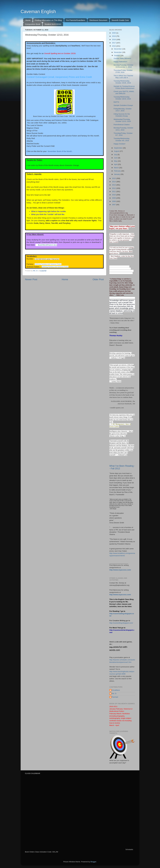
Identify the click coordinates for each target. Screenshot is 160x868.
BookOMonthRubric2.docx (47, 245)
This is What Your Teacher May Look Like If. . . (123, 77)
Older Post (98, 279)
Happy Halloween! (120, 62)
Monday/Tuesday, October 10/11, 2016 (123, 129)
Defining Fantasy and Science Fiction (48, 264)
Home (28, 20)
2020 (114, 33)
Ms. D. (114, 693)
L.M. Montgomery (118, 424)
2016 (114, 46)
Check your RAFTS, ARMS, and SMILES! (124, 92)
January (117, 174)
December (118, 49)
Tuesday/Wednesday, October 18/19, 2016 (122, 98)
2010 (114, 195)
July (116, 155)
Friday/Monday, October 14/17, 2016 (123, 110)
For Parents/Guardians (76, 20)
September (118, 148)
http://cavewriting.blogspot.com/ (121, 623)
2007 (114, 205)
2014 (114, 182)
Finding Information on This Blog (48, 20)
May (116, 161)
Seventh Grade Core (120, 20)
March (117, 168)
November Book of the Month (60, 151)
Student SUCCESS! (53, 24)
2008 (114, 201)
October (117, 56)
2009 (114, 198)
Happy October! (120, 144)
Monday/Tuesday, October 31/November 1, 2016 (123, 66)
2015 (114, 178)
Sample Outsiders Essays (123, 105)
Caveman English (38, 12)
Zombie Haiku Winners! (122, 58)
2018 (114, 40)
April (116, 164)
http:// (112, 647)
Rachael (115, 697)
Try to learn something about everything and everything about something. (120, 330)
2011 (114, 191)
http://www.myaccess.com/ (120, 570)
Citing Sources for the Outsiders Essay (122, 115)
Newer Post (31, 279)
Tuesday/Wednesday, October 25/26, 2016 (122, 82)
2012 (114, 188)
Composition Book (33, 24)
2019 (114, 36)
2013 (114, 185)
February (118, 171)
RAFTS (116, 102)
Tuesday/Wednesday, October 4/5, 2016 (122, 139)
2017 (114, 43)
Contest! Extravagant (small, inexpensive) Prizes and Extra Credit (59, 77)
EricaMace (116, 690)
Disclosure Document (98, 20)
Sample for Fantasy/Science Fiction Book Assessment (124, 87)
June (116, 158)
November (118, 52)
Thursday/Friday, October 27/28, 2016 (123, 71)
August (117, 151)
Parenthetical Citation (122, 125)
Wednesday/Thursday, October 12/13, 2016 (122, 120)
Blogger (93, 862)
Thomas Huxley (116, 336)
